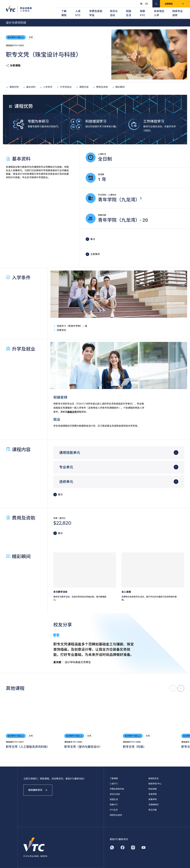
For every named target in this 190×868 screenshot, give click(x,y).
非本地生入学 (159, 13)
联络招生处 (154, 778)
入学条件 (46, 87)
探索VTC (142, 13)
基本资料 (29, 87)
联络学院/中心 (155, 784)
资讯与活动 (114, 13)
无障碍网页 (154, 805)
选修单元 (66, 482)
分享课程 (13, 66)
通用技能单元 (70, 453)
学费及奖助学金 (96, 13)
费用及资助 (100, 87)
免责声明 (153, 794)
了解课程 (64, 13)
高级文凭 (72, 412)
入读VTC (78, 13)
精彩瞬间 (118, 87)
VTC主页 (114, 810)
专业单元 (66, 467)
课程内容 (82, 87)
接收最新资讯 (38, 790)
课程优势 (12, 87)
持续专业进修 (177, 13)
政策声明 (153, 799)
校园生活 (129, 13)
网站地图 (153, 789)
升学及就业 (64, 87)
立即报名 (174, 4)
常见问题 (153, 810)
